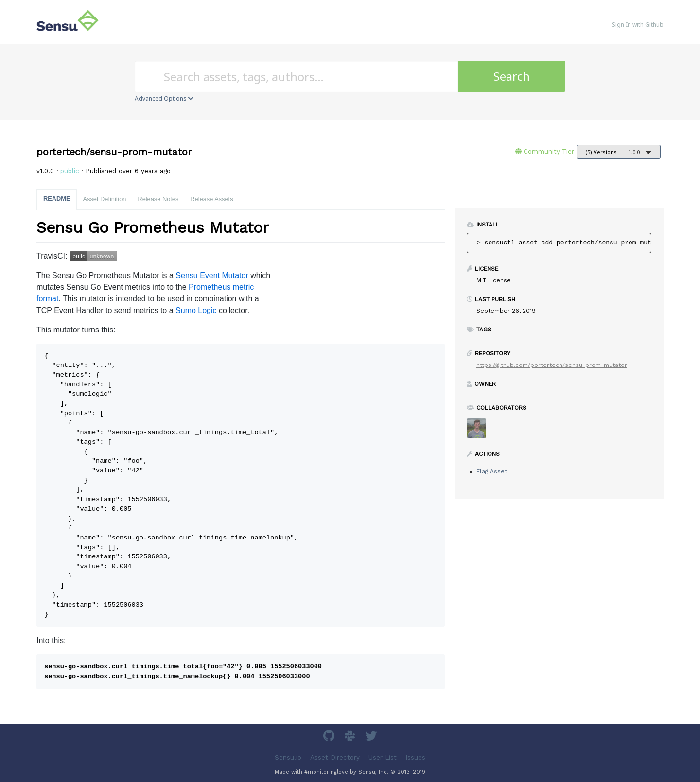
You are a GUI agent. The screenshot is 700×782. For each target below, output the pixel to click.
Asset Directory (335, 757)
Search (512, 76)
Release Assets (211, 199)
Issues (415, 757)
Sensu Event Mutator (212, 275)
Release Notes (158, 199)
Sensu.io (288, 757)
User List (383, 757)
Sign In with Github (638, 25)
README (57, 199)
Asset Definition (104, 199)
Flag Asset (492, 471)
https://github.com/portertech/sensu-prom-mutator (552, 365)
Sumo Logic (196, 310)
